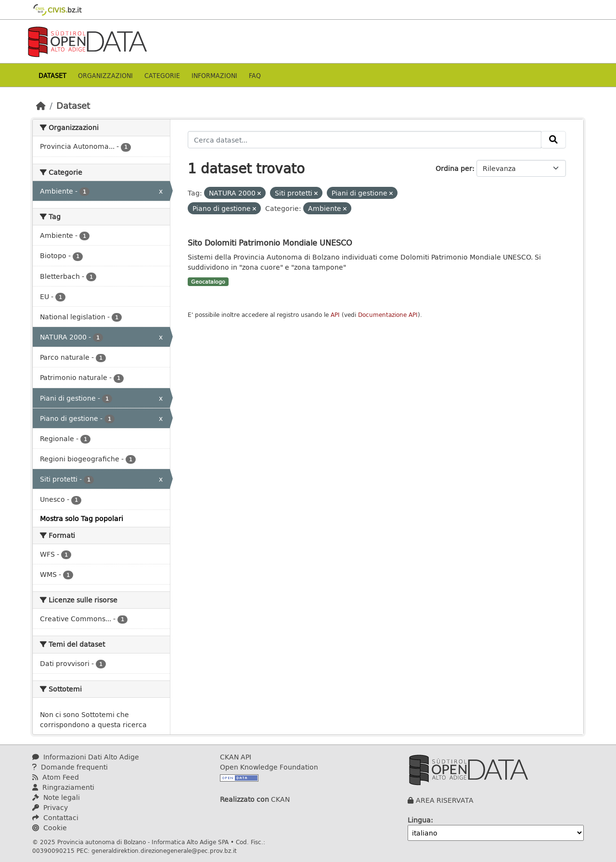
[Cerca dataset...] (365, 140)
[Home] (41, 105)
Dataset (52, 75)
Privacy (50, 807)
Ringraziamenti (63, 787)
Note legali (56, 797)
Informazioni (214, 75)
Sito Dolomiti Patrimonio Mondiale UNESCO (270, 242)
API (335, 315)
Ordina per (454, 168)
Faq (255, 75)
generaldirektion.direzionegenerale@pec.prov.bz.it (164, 850)
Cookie (50, 828)
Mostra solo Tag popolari (82, 518)
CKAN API (236, 757)
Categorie (162, 75)
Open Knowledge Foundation (269, 767)
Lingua (419, 820)
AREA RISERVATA (445, 800)
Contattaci (55, 817)
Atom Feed (56, 777)
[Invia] (553, 140)
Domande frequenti (70, 767)
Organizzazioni (105, 75)
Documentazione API (388, 315)
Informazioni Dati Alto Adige (86, 757)
